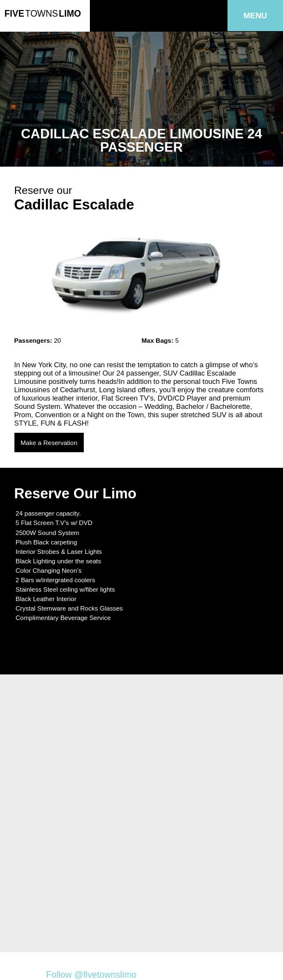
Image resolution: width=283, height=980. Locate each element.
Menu (255, 16)
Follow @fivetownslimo (91, 975)
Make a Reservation (49, 443)
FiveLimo (43, 14)
